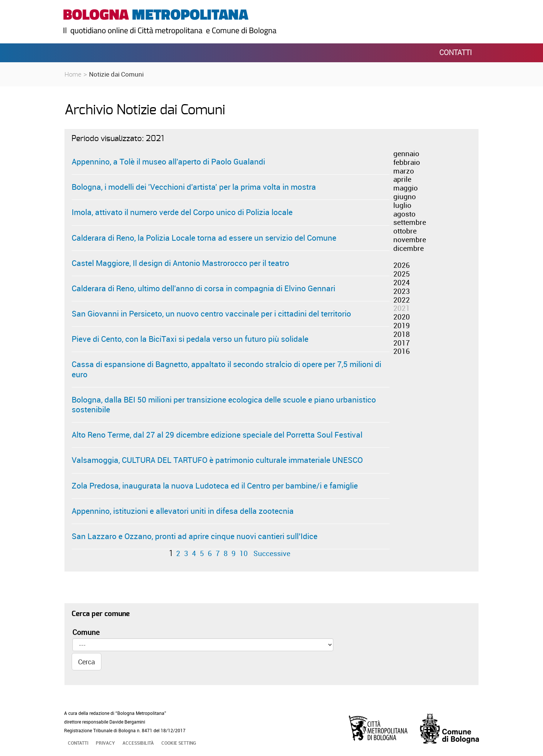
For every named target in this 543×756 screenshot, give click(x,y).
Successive (272, 553)
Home (73, 74)
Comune (86, 632)
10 (244, 553)
